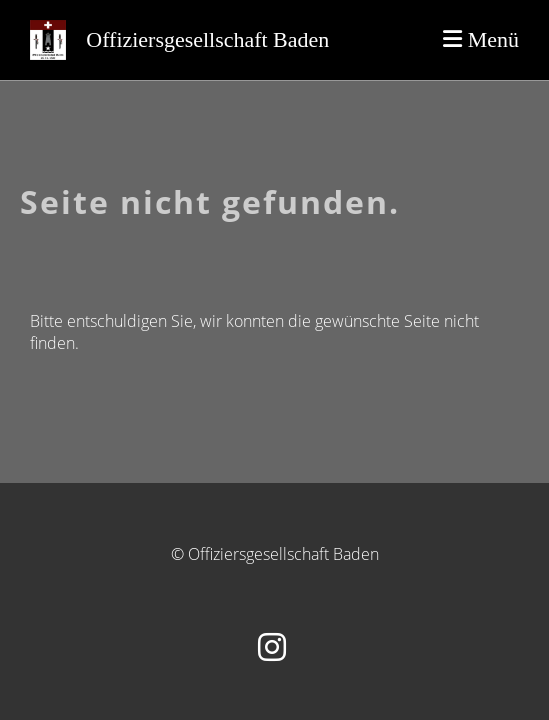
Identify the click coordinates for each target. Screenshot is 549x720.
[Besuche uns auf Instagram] (272, 646)
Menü (481, 39)
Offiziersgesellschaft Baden (207, 39)
